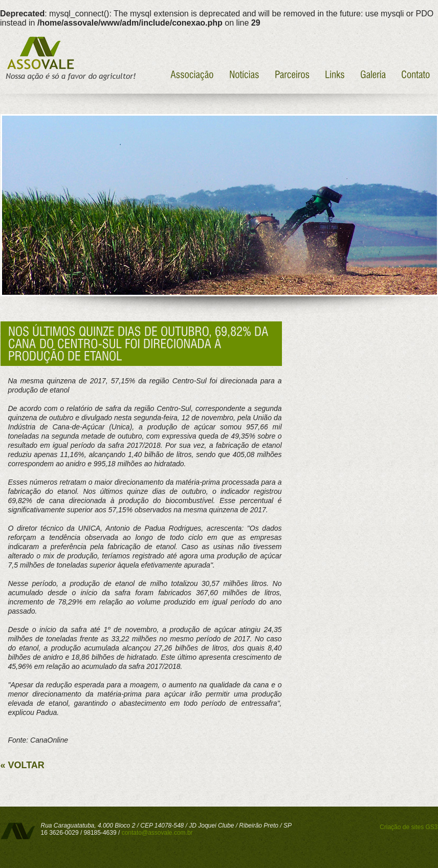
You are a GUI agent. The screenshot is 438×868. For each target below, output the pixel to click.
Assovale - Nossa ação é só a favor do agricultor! (69, 59)
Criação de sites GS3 (409, 827)
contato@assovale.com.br (157, 833)
